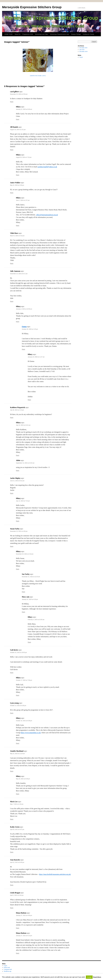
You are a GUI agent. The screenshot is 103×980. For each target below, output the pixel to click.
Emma (24, 327)
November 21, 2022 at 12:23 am (31, 577)
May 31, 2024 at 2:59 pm (17, 185)
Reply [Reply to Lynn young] (12, 713)
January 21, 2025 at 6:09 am (24, 109)
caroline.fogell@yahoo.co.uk (47, 167)
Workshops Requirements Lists (60, 34)
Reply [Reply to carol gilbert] (12, 102)
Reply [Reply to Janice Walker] (12, 193)
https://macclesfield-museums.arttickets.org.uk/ (55, 874)
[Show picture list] (38, 76)
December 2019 (83, 52)
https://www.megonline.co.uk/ (31, 733)
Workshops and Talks (42, 34)
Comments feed (8, 969)
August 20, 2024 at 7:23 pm (24, 157)
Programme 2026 (28, 34)
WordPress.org (7, 971)
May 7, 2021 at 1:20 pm (17, 804)
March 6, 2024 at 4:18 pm (17, 236)
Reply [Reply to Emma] (23, 349)
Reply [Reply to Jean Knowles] (12, 885)
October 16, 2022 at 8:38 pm (24, 721)
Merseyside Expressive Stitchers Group (32, 7)
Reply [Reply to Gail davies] (12, 673)
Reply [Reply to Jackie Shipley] (12, 493)
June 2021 (82, 50)
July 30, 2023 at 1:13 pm (17, 410)
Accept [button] (89, 977)
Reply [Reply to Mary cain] (23, 612)
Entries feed (7, 967)
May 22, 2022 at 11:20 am (17, 754)
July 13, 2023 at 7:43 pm (23, 501)
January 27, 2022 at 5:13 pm (24, 936)
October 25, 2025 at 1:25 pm (30, 329)
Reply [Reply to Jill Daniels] (12, 150)
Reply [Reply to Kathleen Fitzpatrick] (12, 418)
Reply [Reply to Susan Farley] (12, 546)
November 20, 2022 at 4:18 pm (25, 554)
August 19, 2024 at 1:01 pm (18, 130)
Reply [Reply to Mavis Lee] (12, 819)
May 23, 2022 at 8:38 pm (23, 779)
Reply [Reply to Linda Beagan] (12, 908)
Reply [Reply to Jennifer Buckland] (12, 771)
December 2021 (83, 48)
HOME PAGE (9, 34)
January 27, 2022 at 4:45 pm (24, 915)
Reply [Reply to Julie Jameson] (12, 301)
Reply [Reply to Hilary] (18, 119)
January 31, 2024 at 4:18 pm (30, 599)
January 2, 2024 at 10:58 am (24, 309)
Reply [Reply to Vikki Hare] (12, 263)
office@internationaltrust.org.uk (47, 215)
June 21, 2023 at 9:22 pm (17, 481)
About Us (17, 34)
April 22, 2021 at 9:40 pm (17, 862)
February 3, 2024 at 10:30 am (36, 620)
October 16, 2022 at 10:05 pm (18, 652)
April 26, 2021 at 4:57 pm (17, 829)
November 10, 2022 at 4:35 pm (19, 531)
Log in (81, 57)
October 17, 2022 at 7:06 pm (24, 680)
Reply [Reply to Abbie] (18, 471)
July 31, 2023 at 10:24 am (23, 425)
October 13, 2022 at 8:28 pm (18, 706)
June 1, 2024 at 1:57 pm (23, 200)
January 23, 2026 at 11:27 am (36, 357)
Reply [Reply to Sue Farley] (23, 592)
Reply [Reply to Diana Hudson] (18, 928)
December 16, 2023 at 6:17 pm (19, 274)
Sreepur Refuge (76, 34)
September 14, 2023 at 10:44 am (25, 463)
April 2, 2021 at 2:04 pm (17, 895)
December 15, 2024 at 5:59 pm (19, 94)
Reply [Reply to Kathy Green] (12, 852)
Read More (97, 977)
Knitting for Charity (88, 34)
